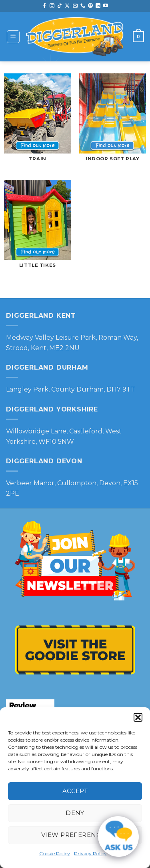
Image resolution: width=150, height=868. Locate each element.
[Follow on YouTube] (106, 6)
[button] (138, 717)
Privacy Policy (90, 853)
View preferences (75, 835)
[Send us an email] (75, 6)
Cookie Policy (55, 853)
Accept (75, 791)
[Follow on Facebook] (44, 6)
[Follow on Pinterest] (90, 6)
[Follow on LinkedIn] (98, 6)
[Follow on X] (67, 6)
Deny (75, 813)
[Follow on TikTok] (60, 6)
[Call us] (83, 6)
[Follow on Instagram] (52, 6)
